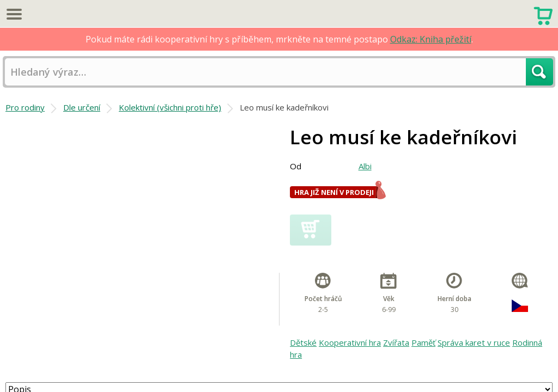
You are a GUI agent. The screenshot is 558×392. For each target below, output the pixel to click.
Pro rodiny (25, 107)
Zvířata (396, 342)
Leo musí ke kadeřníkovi (284, 107)
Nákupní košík (543, 15)
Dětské (303, 342)
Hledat (539, 72)
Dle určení (82, 107)
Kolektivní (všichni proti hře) (170, 107)
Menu (14, 14)
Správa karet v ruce (474, 342)
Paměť (423, 342)
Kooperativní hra (350, 342)
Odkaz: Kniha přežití (431, 39)
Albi (365, 166)
